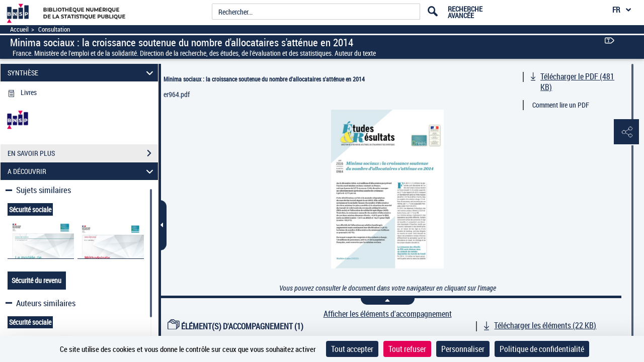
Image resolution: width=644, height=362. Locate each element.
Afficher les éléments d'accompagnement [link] (388, 314)
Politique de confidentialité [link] (542, 349)
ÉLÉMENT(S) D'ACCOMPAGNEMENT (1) (235, 326)
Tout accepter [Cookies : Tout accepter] (352, 349)
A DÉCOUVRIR (82, 171)
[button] (626, 132)
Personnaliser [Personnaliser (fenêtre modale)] (463, 349)
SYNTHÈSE (82, 73)
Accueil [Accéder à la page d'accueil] (19, 29)
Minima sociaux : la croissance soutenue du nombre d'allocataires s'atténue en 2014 (264, 79)
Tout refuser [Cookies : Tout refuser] (407, 349)
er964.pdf (177, 94)
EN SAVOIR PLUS (83, 153)
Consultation (54, 29)
